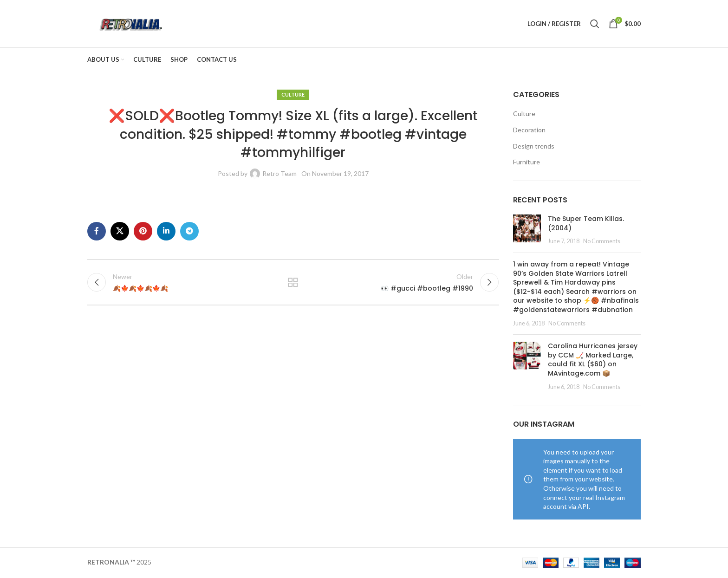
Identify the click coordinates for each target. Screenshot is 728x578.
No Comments (602, 242)
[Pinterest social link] (143, 232)
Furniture (526, 163)
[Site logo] (131, 23)
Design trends (534, 147)
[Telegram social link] (189, 232)
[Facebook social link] (97, 232)
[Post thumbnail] (527, 231)
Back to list (293, 283)
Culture (293, 95)
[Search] (595, 24)
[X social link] (120, 232)
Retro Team (279, 174)
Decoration (529, 131)
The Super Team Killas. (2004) (586, 224)
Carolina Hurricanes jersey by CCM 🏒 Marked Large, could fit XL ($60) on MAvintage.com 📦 (593, 360)
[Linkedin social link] (166, 232)
